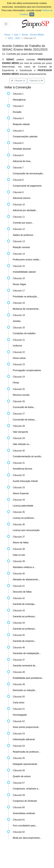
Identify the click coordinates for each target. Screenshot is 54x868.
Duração (17, 112)
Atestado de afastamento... (26, 579)
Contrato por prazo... (23, 223)
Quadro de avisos (22, 776)
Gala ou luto (19, 555)
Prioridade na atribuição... (26, 297)
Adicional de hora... (23, 161)
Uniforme (17, 346)
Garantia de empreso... (24, 641)
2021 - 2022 (14, 38)
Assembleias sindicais (24, 813)
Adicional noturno (22, 198)
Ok (32, 14)
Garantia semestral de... (25, 666)
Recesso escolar (21, 395)
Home (7, 35)
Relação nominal (21, 247)
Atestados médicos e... (24, 567)
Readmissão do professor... (27, 752)
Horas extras (19, 358)
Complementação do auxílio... (28, 456)
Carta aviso (19, 703)
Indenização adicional (24, 739)
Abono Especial (21, 493)
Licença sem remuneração (26, 530)
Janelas (17, 321)
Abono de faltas (21, 543)
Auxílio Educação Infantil (25, 481)
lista (16, 35)
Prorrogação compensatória (27, 370)
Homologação (20, 715)
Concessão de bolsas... (25, 420)
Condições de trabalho (24, 333)
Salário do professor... (24, 235)
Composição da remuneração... (29, 174)
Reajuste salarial (21, 124)
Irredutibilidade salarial (24, 272)
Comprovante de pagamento (27, 186)
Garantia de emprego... (25, 604)
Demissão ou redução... (25, 690)
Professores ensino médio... (27, 260)
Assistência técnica (22, 469)
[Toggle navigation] (6, 24)
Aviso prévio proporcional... (27, 727)
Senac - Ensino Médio (33, 35)
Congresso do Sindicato (25, 801)
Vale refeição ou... (22, 444)
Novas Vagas (19, 284)
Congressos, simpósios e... (26, 789)
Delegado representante (25, 764)
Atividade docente (22, 149)
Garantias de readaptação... (27, 653)
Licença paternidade (23, 506)
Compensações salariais (25, 137)
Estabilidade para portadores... (28, 678)
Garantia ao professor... (25, 616)
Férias (16, 383)
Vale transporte (20, 432)
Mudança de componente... (27, 309)
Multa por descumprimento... (27, 838)
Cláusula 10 (18, 81)
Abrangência (19, 100)
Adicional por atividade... (25, 210)
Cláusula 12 (36, 81)
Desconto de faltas (22, 592)
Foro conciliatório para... (25, 826)
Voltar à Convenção (18, 87)
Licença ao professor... (24, 518)
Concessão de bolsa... (24, 407)
